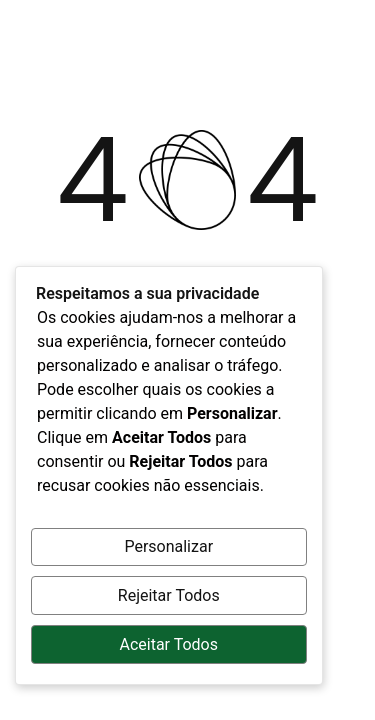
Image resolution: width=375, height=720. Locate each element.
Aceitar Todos (168, 644)
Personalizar (168, 546)
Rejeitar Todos (169, 595)
